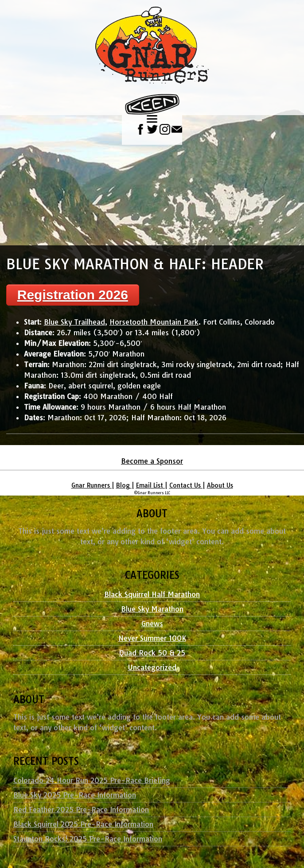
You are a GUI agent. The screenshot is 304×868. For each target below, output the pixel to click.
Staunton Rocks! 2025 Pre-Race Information (88, 839)
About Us (220, 485)
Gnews (152, 624)
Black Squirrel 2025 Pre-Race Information (83, 824)
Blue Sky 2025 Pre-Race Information (75, 795)
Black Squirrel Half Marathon (152, 594)
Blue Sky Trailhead (74, 322)
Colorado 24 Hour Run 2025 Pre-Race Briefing (92, 780)
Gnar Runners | (93, 485)
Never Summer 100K (152, 638)
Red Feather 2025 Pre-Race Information (81, 810)
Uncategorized (152, 667)
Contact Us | (187, 485)
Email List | (152, 485)
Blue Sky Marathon (152, 609)
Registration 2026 (73, 295)
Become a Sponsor (152, 461)
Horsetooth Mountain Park (154, 322)
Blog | (125, 485)
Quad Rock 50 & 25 (152, 653)
